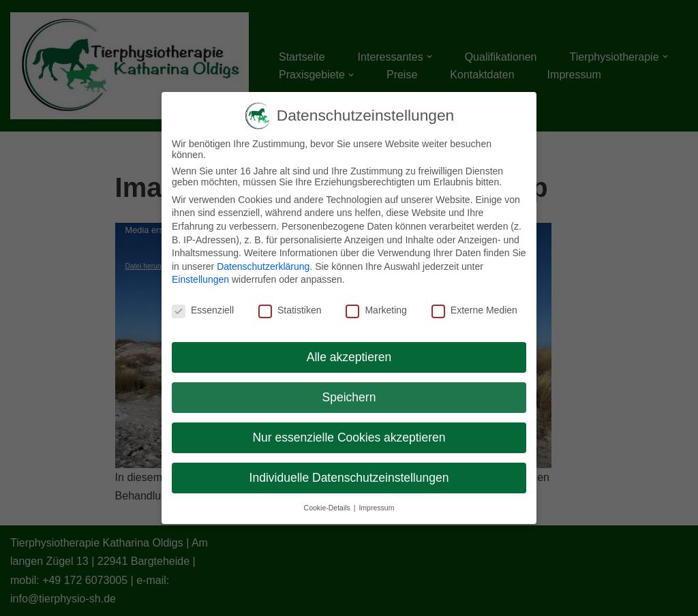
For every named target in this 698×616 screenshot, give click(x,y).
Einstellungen (200, 279)
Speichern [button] (349, 397)
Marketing (376, 310)
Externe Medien (474, 310)
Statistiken (290, 310)
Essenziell (203, 310)
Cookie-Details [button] (328, 508)
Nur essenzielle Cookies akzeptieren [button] (349, 437)
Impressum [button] (376, 508)
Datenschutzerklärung (263, 266)
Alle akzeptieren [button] (349, 357)
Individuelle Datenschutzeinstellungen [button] (349, 478)
